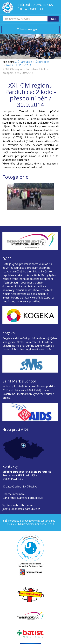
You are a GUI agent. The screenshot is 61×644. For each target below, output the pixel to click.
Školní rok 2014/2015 (18, 65)
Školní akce (42, 62)
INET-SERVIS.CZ (30, 524)
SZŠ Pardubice (23, 62)
